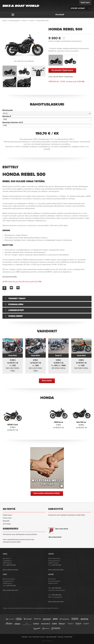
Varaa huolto (7, 518)
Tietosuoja (60, 637)
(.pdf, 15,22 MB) (22, 282)
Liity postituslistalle (51, 637)
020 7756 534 (57, 595)
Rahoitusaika (8, 110)
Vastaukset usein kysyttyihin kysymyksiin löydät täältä (67, 515)
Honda (24, 21)
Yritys (30, 637)
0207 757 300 (11, 565)
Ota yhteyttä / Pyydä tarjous (62, 70)
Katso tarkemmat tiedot (10, 570)
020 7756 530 (57, 588)
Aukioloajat (7, 524)
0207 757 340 (11, 586)
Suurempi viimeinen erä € (13, 122)
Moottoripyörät (15, 21)
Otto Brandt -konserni (39, 637)
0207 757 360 (56, 565)
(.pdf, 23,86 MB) (66, 82)
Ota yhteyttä (60, 15)
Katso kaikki (47, 381)
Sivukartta (25, 637)
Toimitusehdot (68, 637)
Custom (32, 21)
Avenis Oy (49, 641)
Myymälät (6, 521)
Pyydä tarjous (85, 3)
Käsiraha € (7, 116)
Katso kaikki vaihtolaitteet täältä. (47, 493)
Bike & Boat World (62, 529)
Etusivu (5, 21)
